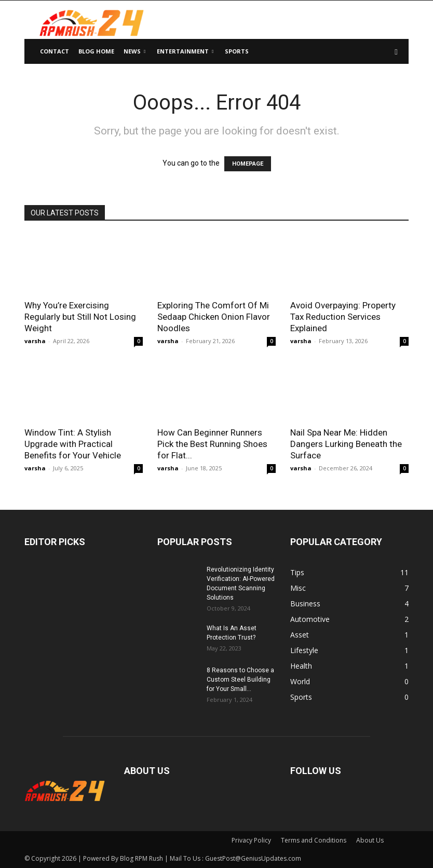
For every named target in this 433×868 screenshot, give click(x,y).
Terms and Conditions (314, 840)
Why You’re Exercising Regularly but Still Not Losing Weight (80, 317)
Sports (237, 51)
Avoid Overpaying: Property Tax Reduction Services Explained (343, 317)
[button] (396, 52)
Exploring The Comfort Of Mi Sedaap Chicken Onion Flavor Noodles (214, 317)
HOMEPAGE (248, 164)
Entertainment (185, 51)
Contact (55, 51)
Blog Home (96, 51)
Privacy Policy (251, 840)
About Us (370, 840)
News (134, 51)
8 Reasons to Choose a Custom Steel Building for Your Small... (240, 680)
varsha (35, 341)
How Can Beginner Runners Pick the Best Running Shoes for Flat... (212, 444)
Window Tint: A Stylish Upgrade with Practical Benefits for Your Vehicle (73, 444)
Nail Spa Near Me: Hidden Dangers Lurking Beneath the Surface (346, 444)
